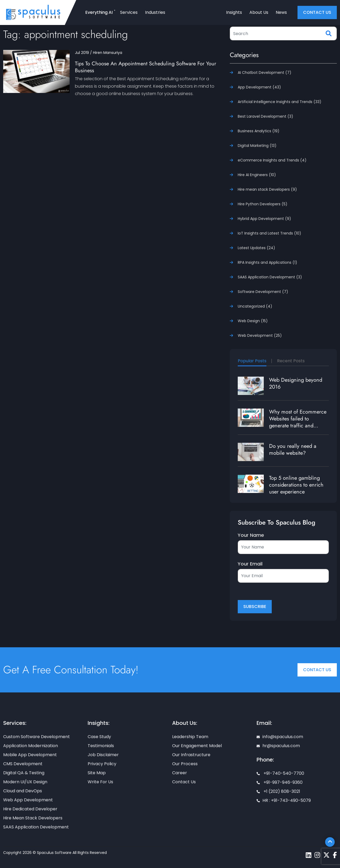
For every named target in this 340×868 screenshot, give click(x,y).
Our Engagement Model (197, 746)
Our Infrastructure (191, 755)
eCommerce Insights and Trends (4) (272, 160)
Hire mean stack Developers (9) (267, 189)
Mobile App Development (30, 755)
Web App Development (28, 800)
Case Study (99, 737)
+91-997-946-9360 (280, 782)
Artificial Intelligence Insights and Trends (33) (280, 102)
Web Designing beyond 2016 (296, 383)
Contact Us (317, 670)
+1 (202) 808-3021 (278, 791)
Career (180, 773)
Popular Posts (252, 361)
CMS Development (23, 764)
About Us (259, 12)
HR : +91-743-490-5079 (284, 800)
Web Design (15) (253, 321)
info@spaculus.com (280, 737)
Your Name (251, 535)
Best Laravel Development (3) (265, 116)
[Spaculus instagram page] (317, 855)
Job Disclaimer (103, 755)
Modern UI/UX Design (25, 782)
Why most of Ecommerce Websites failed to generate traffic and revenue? (298, 422)
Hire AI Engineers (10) (257, 175)
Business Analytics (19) (259, 131)
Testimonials (101, 746)
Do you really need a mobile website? (293, 450)
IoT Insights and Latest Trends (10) (269, 233)
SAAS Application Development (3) (270, 277)
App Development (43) (259, 87)
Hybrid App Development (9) (264, 219)
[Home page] (33, 12)
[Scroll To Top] (330, 842)
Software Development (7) (263, 292)
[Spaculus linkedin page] (309, 855)
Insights (234, 12)
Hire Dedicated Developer (30, 809)
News (281, 12)
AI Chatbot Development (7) (265, 73)
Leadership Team (190, 737)
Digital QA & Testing (24, 773)
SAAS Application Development (36, 827)
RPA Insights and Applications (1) (267, 262)
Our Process (185, 764)
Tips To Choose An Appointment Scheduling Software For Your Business (146, 67)
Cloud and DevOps (23, 791)
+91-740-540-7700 (280, 773)
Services (129, 12)
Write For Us (100, 782)
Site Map (97, 773)
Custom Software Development (37, 737)
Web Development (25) (260, 335)
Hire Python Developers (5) (263, 204)
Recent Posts (291, 361)
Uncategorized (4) (255, 306)
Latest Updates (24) (256, 248)
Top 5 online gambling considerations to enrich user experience (296, 485)
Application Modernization (31, 746)
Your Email (250, 564)
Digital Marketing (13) (257, 146)
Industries (155, 12)
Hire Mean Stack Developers (33, 818)
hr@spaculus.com (278, 746)
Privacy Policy (102, 764)
